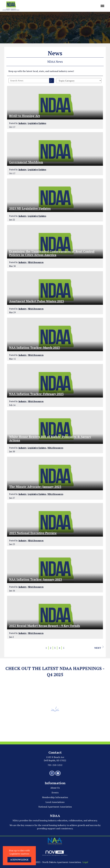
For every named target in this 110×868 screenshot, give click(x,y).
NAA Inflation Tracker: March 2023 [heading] (34, 348)
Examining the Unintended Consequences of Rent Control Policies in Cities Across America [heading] (52, 253)
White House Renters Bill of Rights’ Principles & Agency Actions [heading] (50, 438)
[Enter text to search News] (29, 81)
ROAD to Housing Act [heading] (25, 116)
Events (55, 793)
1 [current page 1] (46, 648)
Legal (85, 862)
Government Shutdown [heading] (26, 162)
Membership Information (55, 797)
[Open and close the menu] (63, 6)
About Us (55, 788)
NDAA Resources (36, 262)
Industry (22, 123)
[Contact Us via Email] (58, 773)
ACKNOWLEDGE (19, 860)
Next (99, 648)
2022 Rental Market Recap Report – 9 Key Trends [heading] (45, 626)
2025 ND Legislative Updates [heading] (30, 208)
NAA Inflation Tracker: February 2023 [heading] (36, 394)
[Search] (52, 81)
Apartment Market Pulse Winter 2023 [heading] (37, 301)
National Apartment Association (55, 807)
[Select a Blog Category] (79, 81)
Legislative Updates (37, 123)
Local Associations (55, 802)
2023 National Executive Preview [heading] (33, 533)
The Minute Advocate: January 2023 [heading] (35, 487)
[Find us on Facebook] (52, 773)
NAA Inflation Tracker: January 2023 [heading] (36, 579)
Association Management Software (55, 853)
